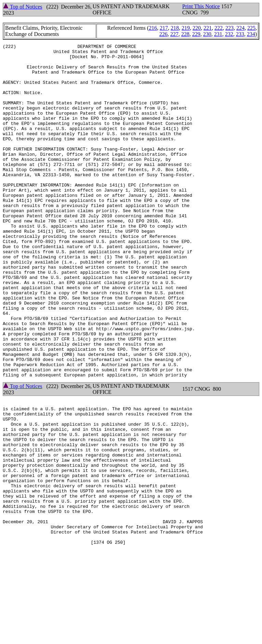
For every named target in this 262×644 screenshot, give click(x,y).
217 (164, 28)
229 (196, 34)
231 (218, 34)
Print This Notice (201, 6)
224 (240, 28)
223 (230, 28)
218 (175, 28)
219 (186, 28)
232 (229, 34)
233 (240, 34)
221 (208, 28)
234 (251, 34)
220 (197, 28)
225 (251, 28)
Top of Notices (23, 7)
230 (207, 34)
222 (219, 28)
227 (174, 34)
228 (185, 34)
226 (163, 34)
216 (153, 28)
